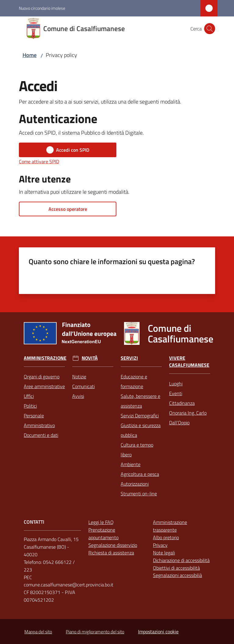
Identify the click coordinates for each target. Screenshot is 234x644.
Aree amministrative (44, 386)
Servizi (129, 358)
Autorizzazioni (135, 484)
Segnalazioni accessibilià (177, 575)
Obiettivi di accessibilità (176, 568)
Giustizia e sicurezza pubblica (141, 430)
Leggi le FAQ (101, 522)
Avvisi (78, 396)
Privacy (160, 545)
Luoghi (176, 384)
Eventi (176, 393)
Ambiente (131, 464)
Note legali (164, 553)
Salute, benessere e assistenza (140, 401)
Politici (30, 406)
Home (30, 55)
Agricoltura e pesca (140, 474)
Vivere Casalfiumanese (189, 362)
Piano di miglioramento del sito (95, 632)
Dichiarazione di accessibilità (181, 560)
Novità (90, 358)
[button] (210, 29)
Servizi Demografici (140, 416)
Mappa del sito (38, 632)
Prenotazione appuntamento (103, 534)
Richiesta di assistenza (111, 553)
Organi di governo (42, 377)
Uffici (29, 396)
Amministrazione (45, 358)
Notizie (79, 377)
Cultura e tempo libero (137, 450)
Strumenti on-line (139, 494)
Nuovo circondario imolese (42, 8)
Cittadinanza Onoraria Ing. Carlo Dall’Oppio (188, 413)
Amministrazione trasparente (170, 526)
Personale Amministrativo (39, 420)
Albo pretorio (166, 537)
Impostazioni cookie (158, 632)
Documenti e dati (41, 435)
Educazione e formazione (134, 381)
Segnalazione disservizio (113, 545)
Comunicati (83, 386)
